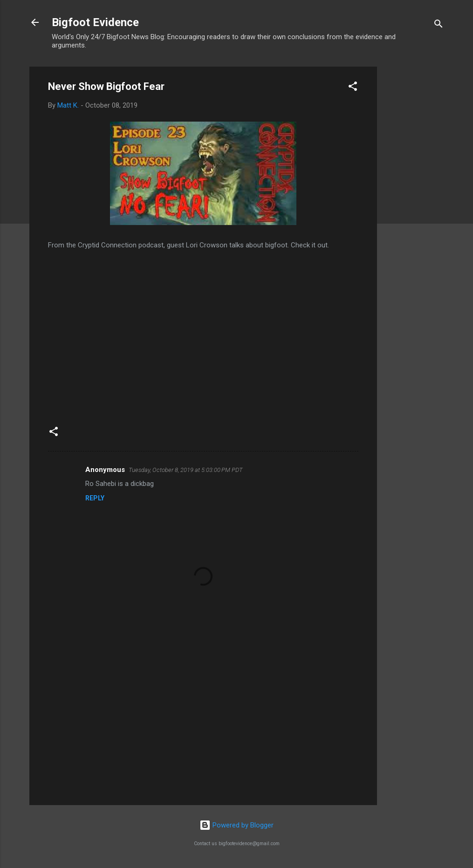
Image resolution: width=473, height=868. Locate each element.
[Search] (439, 25)
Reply (95, 498)
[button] (353, 88)
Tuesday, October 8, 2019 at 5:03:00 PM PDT (186, 470)
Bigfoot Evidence (95, 22)
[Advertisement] (414, 206)
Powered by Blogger (236, 825)
